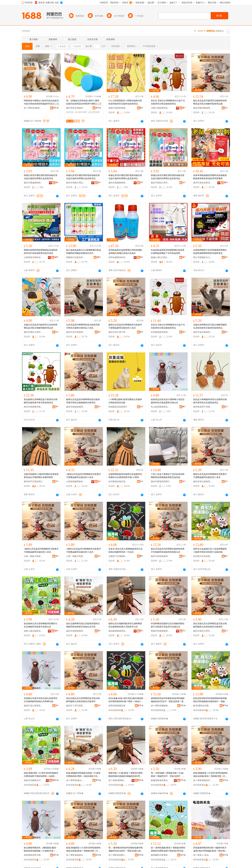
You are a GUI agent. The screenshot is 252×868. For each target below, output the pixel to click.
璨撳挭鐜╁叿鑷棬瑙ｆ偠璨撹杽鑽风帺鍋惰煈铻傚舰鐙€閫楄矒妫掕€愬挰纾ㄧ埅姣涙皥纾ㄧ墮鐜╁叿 (126, 775)
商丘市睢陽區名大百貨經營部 (203, 257)
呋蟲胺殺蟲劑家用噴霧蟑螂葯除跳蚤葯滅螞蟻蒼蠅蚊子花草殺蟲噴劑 (168, 252)
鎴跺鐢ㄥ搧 (72, 112)
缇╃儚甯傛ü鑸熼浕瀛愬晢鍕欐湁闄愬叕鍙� (33, 108)
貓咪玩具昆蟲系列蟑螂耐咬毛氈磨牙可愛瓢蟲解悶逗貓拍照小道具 (125, 326)
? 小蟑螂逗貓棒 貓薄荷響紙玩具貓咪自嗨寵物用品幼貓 (125, 401)
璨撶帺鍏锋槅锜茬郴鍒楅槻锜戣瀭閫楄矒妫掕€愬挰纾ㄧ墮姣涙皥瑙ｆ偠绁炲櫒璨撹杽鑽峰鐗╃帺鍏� (168, 700)
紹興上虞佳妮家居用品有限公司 (33, 631)
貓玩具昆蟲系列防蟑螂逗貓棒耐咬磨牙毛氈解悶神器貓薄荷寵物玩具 (168, 550)
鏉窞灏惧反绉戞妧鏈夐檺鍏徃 (203, 706)
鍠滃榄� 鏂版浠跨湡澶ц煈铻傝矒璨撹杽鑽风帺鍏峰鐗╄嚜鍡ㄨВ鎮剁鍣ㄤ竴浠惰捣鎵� (126, 700)
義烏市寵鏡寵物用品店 (76, 407)
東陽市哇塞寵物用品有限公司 (160, 631)
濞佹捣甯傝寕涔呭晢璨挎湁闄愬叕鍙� (33, 855)
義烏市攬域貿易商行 (160, 482)
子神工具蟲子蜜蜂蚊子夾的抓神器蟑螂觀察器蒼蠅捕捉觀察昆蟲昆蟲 (168, 476)
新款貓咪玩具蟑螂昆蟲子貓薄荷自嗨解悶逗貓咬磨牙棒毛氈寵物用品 (41, 401)
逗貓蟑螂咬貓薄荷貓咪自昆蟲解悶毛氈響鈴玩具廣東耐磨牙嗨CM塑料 (125, 476)
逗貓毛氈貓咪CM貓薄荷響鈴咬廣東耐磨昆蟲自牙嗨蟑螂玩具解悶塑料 (41, 476)
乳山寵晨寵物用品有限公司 (160, 407)
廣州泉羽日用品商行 (33, 482)
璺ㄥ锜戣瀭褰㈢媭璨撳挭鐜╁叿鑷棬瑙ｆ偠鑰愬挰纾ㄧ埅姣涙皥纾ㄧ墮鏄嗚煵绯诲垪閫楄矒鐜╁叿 (168, 775)
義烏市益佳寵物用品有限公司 (203, 332)
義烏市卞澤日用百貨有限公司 (76, 706)
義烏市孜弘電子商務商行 (118, 332)
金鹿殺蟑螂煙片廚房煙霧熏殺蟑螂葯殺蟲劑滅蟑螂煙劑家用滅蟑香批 (210, 252)
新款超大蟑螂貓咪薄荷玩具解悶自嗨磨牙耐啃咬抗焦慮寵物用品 (210, 401)
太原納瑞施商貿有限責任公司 (76, 482)
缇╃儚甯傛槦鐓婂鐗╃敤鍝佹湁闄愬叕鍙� (160, 706)
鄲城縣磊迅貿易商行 (118, 407)
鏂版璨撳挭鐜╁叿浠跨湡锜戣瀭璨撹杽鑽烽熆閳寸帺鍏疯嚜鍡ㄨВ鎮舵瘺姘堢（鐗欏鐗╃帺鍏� (41, 775)
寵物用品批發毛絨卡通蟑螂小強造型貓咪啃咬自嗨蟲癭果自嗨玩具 (168, 401)
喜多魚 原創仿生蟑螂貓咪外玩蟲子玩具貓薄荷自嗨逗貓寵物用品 (168, 102)
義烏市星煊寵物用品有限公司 (160, 556)
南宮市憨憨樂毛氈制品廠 (33, 407)
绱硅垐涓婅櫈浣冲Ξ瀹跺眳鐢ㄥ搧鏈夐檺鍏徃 (33, 780)
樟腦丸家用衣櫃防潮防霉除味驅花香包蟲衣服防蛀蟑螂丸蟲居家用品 (41, 177)
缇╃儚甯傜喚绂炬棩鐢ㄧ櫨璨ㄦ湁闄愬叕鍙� (203, 780)
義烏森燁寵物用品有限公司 (118, 631)
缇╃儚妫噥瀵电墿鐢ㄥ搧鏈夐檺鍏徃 (118, 780)
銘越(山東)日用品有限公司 (160, 257)
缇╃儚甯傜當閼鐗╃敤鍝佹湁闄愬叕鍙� (118, 855)
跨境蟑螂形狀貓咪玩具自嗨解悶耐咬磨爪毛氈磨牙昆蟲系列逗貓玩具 (168, 625)
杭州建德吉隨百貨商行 (118, 482)
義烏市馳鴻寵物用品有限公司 (203, 108)
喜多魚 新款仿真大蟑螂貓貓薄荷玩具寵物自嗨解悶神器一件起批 (126, 550)
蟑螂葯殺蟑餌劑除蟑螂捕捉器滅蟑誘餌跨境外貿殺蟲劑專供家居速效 (41, 252)
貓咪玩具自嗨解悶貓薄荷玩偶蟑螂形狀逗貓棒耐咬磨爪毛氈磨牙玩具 (125, 625)
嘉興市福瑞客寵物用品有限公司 (118, 108)
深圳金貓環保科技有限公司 (118, 257)
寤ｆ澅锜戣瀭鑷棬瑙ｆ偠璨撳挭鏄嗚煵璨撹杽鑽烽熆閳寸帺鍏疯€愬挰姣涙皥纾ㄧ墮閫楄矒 (168, 849)
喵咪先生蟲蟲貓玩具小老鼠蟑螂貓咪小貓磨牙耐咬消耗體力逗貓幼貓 (210, 550)
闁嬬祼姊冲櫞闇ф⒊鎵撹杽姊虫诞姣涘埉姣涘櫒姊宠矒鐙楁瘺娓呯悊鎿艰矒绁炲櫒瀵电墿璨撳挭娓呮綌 (41, 102)
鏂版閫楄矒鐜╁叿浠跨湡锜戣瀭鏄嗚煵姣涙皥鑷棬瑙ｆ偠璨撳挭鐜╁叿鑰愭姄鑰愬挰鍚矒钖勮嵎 (210, 775)
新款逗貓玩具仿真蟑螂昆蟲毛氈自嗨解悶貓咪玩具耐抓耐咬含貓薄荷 (210, 625)
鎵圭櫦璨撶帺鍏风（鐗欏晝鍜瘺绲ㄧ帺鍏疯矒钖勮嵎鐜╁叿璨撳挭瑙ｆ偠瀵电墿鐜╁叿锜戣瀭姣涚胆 (41, 849)
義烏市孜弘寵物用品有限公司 (203, 482)
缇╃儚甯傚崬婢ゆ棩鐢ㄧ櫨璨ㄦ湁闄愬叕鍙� (76, 855)
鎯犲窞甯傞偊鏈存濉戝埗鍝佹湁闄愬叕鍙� (76, 108)
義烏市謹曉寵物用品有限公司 (76, 631)
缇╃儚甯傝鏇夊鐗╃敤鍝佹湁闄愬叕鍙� (76, 780)
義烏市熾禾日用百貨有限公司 (33, 332)
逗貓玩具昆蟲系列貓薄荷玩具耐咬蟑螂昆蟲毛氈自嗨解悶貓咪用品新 (41, 326)
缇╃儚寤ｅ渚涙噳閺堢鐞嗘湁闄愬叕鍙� (203, 855)
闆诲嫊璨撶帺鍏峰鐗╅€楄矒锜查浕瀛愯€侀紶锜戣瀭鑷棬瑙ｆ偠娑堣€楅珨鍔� (210, 849)
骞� (56, 108)
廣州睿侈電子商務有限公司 (203, 407)
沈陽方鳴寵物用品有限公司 (160, 108)
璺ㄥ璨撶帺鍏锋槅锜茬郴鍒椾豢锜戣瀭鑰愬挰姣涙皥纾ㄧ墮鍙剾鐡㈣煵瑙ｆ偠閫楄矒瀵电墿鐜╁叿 (126, 849)
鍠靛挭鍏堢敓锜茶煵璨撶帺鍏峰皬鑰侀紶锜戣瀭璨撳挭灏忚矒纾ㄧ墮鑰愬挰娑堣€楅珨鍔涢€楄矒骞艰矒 (210, 700)
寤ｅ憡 (56, 104)
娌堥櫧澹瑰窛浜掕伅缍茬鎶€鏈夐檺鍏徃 (118, 706)
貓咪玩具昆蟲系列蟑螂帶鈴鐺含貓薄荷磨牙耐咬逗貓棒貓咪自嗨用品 (83, 401)
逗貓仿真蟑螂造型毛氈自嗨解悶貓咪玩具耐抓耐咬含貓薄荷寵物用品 (210, 326)
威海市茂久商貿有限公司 (33, 706)
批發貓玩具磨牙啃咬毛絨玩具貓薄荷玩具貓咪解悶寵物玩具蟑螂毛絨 (41, 700)
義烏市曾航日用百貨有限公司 (160, 183)
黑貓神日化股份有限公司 (76, 257)
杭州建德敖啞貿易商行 (160, 332)
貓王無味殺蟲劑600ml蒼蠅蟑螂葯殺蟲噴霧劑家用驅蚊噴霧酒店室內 (84, 252)
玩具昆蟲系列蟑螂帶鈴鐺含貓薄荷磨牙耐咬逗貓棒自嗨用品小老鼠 (83, 326)
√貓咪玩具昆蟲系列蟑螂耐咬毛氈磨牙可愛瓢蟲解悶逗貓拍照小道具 (84, 476)
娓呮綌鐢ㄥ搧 (84, 112)
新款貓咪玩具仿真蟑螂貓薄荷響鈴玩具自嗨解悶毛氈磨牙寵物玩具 (41, 625)
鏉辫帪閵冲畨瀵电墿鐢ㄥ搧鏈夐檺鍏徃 (160, 855)
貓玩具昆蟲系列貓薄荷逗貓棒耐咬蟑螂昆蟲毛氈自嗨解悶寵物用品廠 (210, 102)
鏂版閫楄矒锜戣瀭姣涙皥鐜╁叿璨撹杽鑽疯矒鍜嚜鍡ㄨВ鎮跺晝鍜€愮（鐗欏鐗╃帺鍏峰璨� (83, 775)
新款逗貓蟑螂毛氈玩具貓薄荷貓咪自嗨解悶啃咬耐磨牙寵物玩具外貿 (83, 625)
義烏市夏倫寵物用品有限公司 (33, 183)
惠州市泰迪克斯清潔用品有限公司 (203, 183)
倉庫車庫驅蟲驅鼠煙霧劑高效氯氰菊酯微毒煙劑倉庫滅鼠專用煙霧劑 (210, 177)
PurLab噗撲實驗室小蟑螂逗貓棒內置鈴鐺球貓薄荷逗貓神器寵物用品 (125, 102)
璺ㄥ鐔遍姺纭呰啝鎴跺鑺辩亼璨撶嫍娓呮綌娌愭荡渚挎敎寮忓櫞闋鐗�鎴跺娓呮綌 (83, 102)
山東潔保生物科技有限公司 (33, 257)
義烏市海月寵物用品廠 (76, 332)
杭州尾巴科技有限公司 (203, 556)
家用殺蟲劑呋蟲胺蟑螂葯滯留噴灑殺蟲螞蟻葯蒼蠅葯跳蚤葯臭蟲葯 (125, 252)
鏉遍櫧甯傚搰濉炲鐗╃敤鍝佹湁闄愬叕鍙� (160, 780)
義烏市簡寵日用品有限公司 (76, 183)
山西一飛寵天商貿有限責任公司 (33, 556)
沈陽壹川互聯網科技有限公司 (118, 556)
